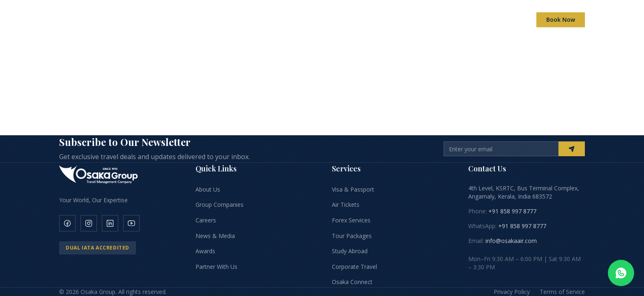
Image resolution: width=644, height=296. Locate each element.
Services (301, 20)
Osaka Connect (352, 282)
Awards (401, 20)
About (213, 20)
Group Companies (220, 205)
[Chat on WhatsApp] (621, 273)
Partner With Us (216, 267)
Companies (255, 20)
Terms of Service (562, 292)
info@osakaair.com (511, 241)
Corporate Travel (354, 267)
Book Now (561, 20)
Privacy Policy (512, 292)
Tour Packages (352, 236)
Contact (505, 20)
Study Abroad (350, 251)
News (471, 20)
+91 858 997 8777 (512, 211)
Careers (437, 20)
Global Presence (354, 20)
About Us (208, 189)
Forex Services (351, 220)
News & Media (215, 236)
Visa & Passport (353, 189)
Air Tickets (346, 205)
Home (177, 20)
